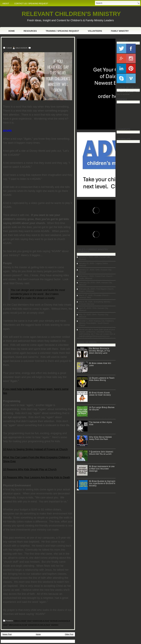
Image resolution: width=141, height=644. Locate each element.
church (29, 621)
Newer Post (7, 634)
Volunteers (95, 31)
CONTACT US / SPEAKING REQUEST (31, 3)
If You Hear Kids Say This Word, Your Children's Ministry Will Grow (31, 42)
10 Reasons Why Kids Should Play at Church (30, 469)
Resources (30, 31)
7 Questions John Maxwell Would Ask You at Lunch (101, 452)
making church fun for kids (18, 625)
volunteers (55, 625)
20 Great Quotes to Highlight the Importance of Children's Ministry (102, 483)
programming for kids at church (39, 625)
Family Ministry (120, 31)
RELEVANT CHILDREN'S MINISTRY (71, 14)
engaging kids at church (41, 621)
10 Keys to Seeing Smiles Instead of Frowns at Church (35, 449)
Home (12, 31)
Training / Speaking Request (62, 31)
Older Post (69, 634)
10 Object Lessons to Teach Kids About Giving (102, 379)
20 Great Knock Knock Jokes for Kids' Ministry (100, 393)
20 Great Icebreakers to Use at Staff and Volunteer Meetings (102, 468)
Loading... (121, 134)
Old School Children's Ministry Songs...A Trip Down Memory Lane (99, 350)
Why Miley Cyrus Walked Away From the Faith (100, 438)
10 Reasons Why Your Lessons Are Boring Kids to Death (37, 477)
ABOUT (6, 3)
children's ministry (20, 621)
